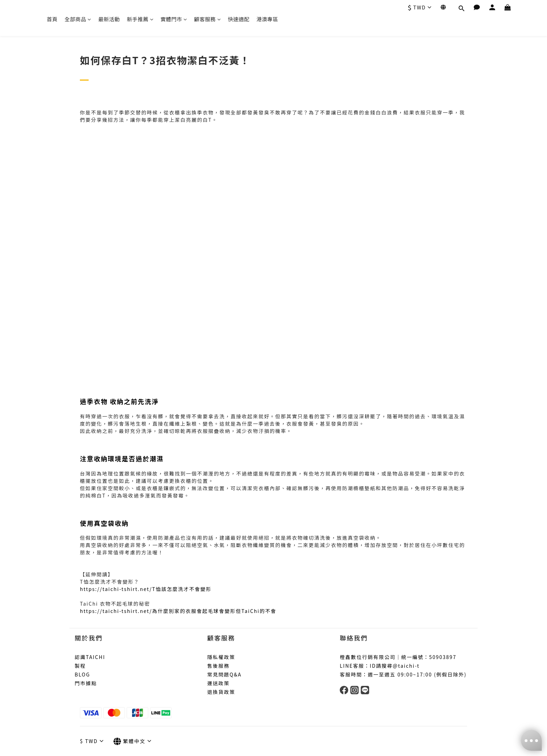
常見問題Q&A (224, 674)
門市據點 (86, 683)
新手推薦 (140, 19)
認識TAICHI (90, 657)
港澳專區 (267, 19)
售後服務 (218, 666)
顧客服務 (208, 19)
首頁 (52, 19)
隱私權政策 (221, 657)
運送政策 (218, 683)
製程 (80, 666)
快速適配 (239, 19)
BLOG (82, 674)
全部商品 (78, 19)
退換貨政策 (221, 692)
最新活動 (109, 19)
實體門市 (174, 19)
